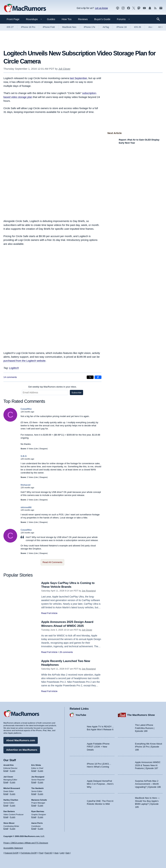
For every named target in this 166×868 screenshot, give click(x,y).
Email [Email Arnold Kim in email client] (6, 771)
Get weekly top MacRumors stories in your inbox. (52, 387)
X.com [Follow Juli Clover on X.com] (13, 782)
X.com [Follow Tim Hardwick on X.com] (40, 794)
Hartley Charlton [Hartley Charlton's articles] (11, 800)
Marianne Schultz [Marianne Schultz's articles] (39, 800)
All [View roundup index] (160, 27)
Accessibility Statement (13, 848)
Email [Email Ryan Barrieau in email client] (34, 817)
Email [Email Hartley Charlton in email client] (6, 805)
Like (36, 449)
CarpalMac (26, 409)
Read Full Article (49, 613)
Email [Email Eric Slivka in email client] (34, 771)
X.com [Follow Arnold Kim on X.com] (13, 771)
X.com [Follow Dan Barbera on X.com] (13, 817)
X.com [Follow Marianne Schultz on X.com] (40, 805)
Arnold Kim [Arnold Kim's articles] (8, 765)
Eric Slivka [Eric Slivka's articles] (36, 765)
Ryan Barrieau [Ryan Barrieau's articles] (38, 811)
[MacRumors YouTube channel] (144, 8)
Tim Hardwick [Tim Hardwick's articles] (38, 788)
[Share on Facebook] (98, 377)
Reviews (83, 19)
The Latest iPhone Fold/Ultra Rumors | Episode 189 (145, 728)
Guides (51, 19)
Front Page (13, 19)
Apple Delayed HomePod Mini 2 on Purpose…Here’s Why (100, 784)
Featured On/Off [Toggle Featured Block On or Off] (11, 853)
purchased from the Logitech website (24, 361)
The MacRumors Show (141, 715)
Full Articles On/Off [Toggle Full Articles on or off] (29, 853)
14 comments (10, 377)
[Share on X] (90, 377)
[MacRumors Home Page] (25, 8)
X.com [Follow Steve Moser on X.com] (13, 829)
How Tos (67, 19)
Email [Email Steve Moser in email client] (6, 829)
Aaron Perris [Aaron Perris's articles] (37, 823)
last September (78, 78)
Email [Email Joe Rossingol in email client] (34, 782)
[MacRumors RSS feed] (155, 8)
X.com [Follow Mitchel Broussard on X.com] (13, 794)
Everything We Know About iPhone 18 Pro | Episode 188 (149, 747)
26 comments (66, 652)
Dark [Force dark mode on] (68, 853)
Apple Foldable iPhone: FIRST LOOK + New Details (98, 747)
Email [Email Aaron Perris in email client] (34, 829)
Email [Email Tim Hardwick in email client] (34, 794)
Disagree (43, 449)
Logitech (14, 368)
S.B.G (24, 456)
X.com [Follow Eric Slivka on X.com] (40, 771)
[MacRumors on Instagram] (123, 8)
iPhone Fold (49, 27)
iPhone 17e (89, 27)
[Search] (159, 19)
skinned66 (26, 507)
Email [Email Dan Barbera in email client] (6, 817)
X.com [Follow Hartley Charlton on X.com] (13, 805)
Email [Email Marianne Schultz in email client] (34, 805)
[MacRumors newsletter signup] (161, 8)
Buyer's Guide (102, 19)
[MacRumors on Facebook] (129, 8)
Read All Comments (52, 562)
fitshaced (25, 485)
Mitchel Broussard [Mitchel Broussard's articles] (12, 788)
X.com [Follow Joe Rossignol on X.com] (40, 782)
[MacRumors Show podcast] (118, 8)
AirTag (106, 27)
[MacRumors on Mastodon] (139, 8)
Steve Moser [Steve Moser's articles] (9, 823)
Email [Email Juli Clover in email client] (6, 782)
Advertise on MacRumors (22, 750)
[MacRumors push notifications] (150, 8)
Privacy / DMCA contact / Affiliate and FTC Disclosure (26, 843)
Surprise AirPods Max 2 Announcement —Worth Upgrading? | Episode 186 (148, 784)
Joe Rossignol (89, 591)
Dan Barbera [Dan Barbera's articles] (9, 811)
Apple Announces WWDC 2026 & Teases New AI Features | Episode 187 (148, 765)
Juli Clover (64, 69)
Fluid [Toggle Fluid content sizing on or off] (41, 853)
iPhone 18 (122, 27)
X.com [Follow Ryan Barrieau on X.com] (40, 817)
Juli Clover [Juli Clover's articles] (8, 777)
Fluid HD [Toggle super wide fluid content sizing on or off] (48, 853)
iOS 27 (10, 27)
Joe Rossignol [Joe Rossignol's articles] (38, 777)
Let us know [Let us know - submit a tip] (101, 8)
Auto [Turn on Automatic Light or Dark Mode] (57, 853)
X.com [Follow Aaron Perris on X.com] (40, 829)
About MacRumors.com (21, 740)
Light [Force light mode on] (62, 853)
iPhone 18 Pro (28, 27)
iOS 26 (138, 27)
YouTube (81, 715)
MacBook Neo (69, 27)
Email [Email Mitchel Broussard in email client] (6, 794)
